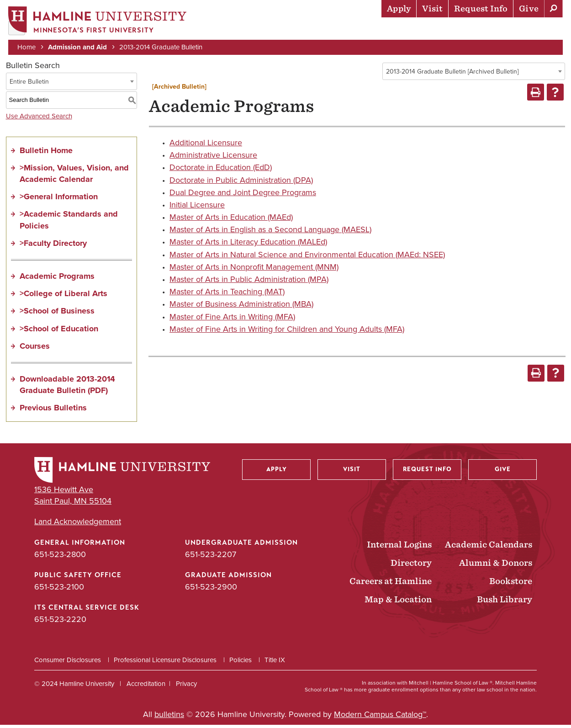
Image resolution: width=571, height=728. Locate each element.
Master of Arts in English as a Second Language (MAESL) (270, 233)
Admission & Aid (238, 30)
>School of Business (57, 314)
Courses (35, 349)
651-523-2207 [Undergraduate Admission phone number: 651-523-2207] (211, 557)
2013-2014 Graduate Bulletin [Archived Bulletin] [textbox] (452, 74)
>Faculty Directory (53, 246)
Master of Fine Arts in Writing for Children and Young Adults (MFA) (287, 332)
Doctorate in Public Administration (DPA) (241, 183)
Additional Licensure (206, 145)
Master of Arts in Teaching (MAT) (227, 295)
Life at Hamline (366, 30)
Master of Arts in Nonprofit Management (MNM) (254, 270)
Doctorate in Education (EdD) (221, 170)
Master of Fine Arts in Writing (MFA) (232, 319)
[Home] (98, 21)
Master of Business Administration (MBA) (241, 307)
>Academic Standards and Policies (69, 223)
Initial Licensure (197, 207)
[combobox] (474, 74)
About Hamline (531, 30)
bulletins (169, 717)
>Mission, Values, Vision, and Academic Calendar (74, 176)
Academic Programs (57, 279)
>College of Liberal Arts (63, 297)
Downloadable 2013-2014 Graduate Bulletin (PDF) (67, 387)
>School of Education (59, 331)
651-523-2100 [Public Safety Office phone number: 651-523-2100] (59, 590)
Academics (302, 30)
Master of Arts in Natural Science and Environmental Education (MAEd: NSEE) (307, 257)
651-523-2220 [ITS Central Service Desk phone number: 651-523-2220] (60, 622)
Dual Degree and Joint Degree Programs (243, 195)
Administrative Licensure (213, 158)
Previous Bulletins (53, 411)
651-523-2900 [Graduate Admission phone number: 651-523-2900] (211, 590)
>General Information (59, 200)
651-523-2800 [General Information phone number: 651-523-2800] (60, 557)
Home (27, 47)
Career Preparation (448, 30)
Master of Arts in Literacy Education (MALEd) (248, 245)
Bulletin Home (46, 153)
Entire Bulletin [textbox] (29, 84)
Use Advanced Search (39, 119)
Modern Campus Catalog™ (380, 717)
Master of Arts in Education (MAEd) (231, 220)
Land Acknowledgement (78, 525)
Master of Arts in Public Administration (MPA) (249, 282)
